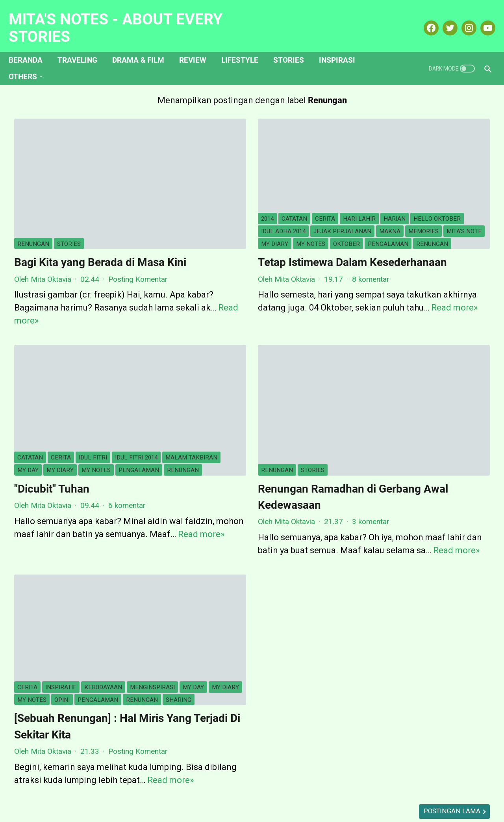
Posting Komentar (138, 243)
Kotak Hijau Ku (334, 789)
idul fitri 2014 (136, 379)
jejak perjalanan (212, 167)
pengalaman (203, 192)
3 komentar (292, 455)
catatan (216, 142)
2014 (189, 142)
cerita (247, 142)
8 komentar (292, 243)
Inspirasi (343, 47)
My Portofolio (392, 789)
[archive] (394, 440)
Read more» (143, 481)
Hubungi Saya (231, 789)
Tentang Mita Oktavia (163, 789)
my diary (240, 179)
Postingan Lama (296, 739)
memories (293, 167)
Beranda (31, 47)
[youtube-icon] (481, 19)
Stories (294, 47)
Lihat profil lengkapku (426, 282)
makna (259, 167)
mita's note (201, 179)
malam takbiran (43, 391)
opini (25, 615)
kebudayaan (103, 590)
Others (28, 63)
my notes (276, 179)
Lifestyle (245, 47)
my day (88, 391)
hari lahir (281, 142)
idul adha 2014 (260, 154)
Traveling (83, 47)
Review (198, 47)
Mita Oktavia (426, 168)
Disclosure (282, 789)
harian (317, 142)
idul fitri (93, 379)
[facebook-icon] (425, 19)
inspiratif (61, 590)
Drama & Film (144, 47)
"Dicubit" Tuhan (52, 422)
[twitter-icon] (444, 19)
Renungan (33, 192)
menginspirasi (40, 603)
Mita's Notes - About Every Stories (121, 19)
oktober (311, 179)
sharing (142, 615)
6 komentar (127, 439)
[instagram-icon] (462, 19)
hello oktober (207, 154)
